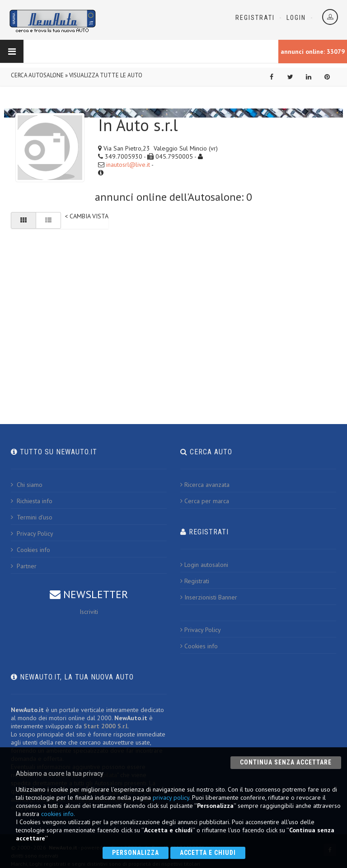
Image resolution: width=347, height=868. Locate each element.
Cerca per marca (205, 501)
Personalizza (136, 853)
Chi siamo (27, 485)
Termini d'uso (32, 517)
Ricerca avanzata (205, 485)
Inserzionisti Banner (209, 597)
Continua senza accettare (286, 762)
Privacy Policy (32, 533)
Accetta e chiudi (208, 853)
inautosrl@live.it (128, 165)
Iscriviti (89, 612)
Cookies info (30, 550)
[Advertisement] (173, 305)
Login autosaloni (204, 565)
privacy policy (171, 797)
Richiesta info (32, 501)
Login (296, 18)
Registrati (255, 18)
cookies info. (58, 814)
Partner (24, 566)
